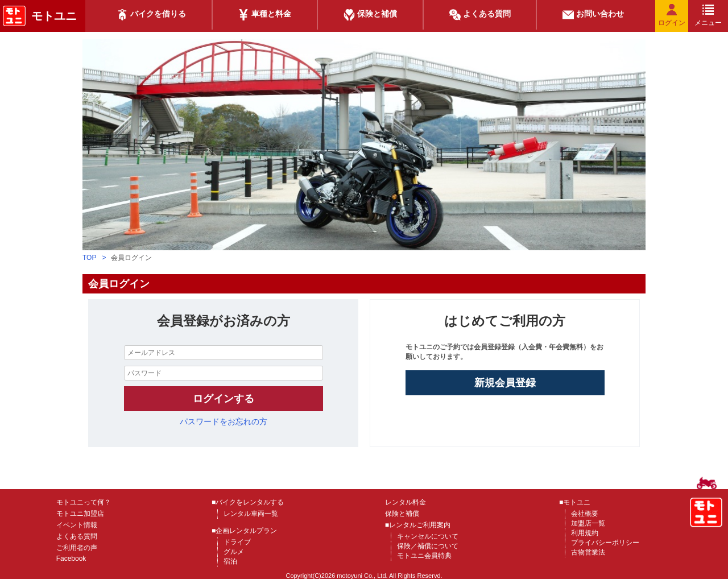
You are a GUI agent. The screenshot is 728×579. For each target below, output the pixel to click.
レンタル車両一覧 (251, 514)
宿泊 (230, 561)
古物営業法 (588, 552)
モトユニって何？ (84, 502)
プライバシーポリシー (605, 543)
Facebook (71, 559)
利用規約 (585, 533)
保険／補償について (428, 546)
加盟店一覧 (588, 523)
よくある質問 (77, 536)
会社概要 (585, 514)
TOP (89, 258)
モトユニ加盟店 (80, 514)
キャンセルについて (428, 536)
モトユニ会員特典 (424, 556)
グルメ (234, 552)
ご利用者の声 (77, 548)
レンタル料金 (406, 502)
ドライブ (237, 542)
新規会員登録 (505, 383)
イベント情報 (77, 525)
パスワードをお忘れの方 (224, 421)
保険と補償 (402, 514)
